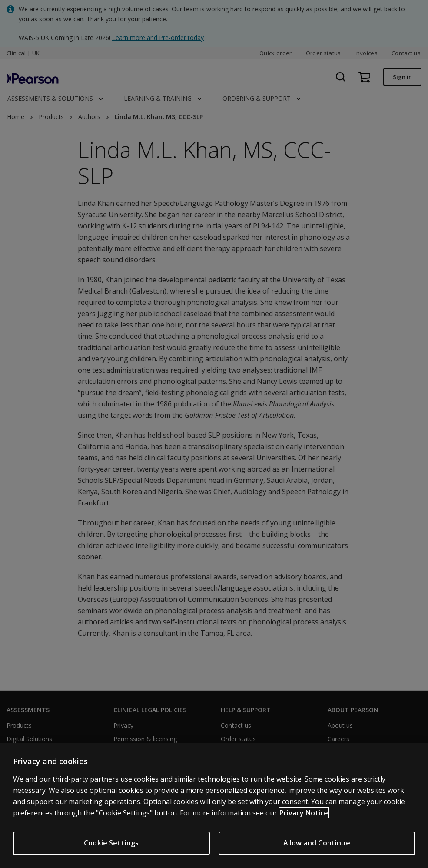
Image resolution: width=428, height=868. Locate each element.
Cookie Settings (111, 843)
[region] (214, 806)
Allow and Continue (317, 843)
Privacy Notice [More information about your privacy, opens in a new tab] (304, 813)
